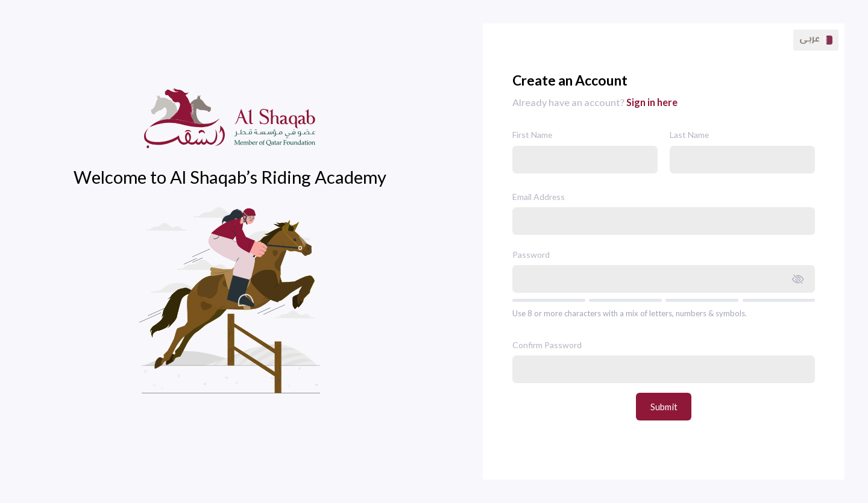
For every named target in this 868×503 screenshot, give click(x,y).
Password (531, 255)
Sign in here (652, 102)
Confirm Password (547, 345)
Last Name (689, 135)
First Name (532, 135)
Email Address (539, 197)
